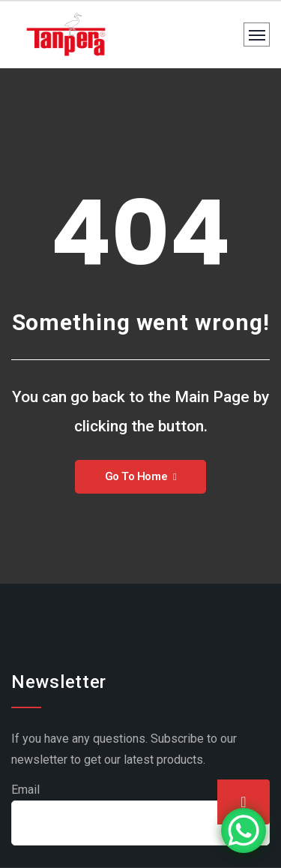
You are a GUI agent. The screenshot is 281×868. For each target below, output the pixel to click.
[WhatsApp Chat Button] (244, 830)
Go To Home (141, 476)
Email (25, 790)
